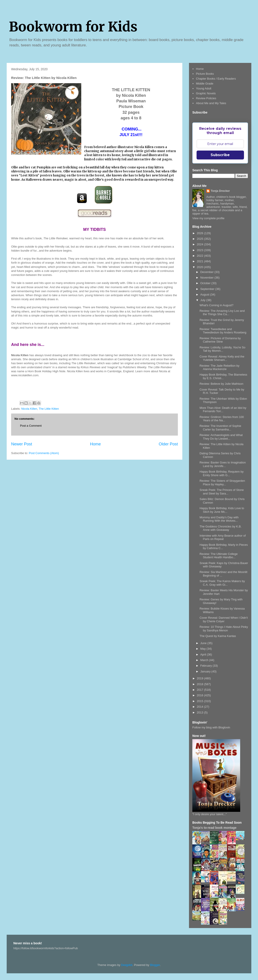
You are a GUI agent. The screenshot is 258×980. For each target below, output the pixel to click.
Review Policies (206, 98)
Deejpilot (127, 965)
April (204, 654)
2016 (200, 695)
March (205, 660)
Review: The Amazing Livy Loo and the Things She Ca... (222, 313)
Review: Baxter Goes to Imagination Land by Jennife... (222, 464)
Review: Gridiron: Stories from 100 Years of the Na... (222, 419)
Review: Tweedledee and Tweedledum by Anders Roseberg (223, 331)
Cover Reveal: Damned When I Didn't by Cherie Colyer (223, 619)
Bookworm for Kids (73, 27)
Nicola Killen (29, 409)
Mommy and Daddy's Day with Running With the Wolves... (219, 519)
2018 (200, 684)
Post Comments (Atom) (44, 453)
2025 (200, 239)
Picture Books (205, 74)
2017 (200, 690)
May (203, 649)
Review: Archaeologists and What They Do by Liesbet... (221, 437)
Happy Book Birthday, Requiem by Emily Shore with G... (221, 473)
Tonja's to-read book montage (214, 828)
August (205, 295)
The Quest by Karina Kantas (218, 636)
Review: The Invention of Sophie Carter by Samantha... (220, 428)
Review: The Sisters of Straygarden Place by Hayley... (222, 483)
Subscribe (220, 155)
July (203, 300)
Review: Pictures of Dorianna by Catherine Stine (220, 340)
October (206, 283)
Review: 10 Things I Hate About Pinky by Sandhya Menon (224, 629)
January (206, 671)
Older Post (168, 444)
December (207, 272)
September (208, 289)
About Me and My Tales (211, 103)
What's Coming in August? (216, 305)
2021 (200, 261)
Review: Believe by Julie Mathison (221, 384)
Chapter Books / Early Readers (216, 79)
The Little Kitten (49, 409)
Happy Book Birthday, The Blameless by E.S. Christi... (223, 376)
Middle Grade (205, 84)
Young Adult (204, 88)
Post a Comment (31, 426)
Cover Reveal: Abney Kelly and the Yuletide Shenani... (222, 358)
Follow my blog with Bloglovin (211, 727)
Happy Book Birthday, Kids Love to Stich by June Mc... (222, 510)
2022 (200, 256)
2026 (200, 233)
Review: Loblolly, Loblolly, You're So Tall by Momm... (222, 349)
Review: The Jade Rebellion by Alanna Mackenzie (219, 367)
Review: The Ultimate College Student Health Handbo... (218, 556)
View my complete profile (208, 218)
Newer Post (22, 444)
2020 (200, 267)
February (207, 666)
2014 (200, 707)
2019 (200, 678)
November (207, 278)
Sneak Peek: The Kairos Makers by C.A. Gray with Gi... (222, 583)
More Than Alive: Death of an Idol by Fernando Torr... (223, 410)
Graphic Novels (206, 93)
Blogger (155, 965)
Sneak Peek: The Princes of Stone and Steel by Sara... (222, 492)
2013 (200, 712)
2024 (200, 244)
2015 (200, 701)
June (204, 643)
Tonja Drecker (220, 191)
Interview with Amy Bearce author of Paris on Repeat (222, 537)
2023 (200, 250)
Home (95, 444)
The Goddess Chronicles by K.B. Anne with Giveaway (220, 528)
